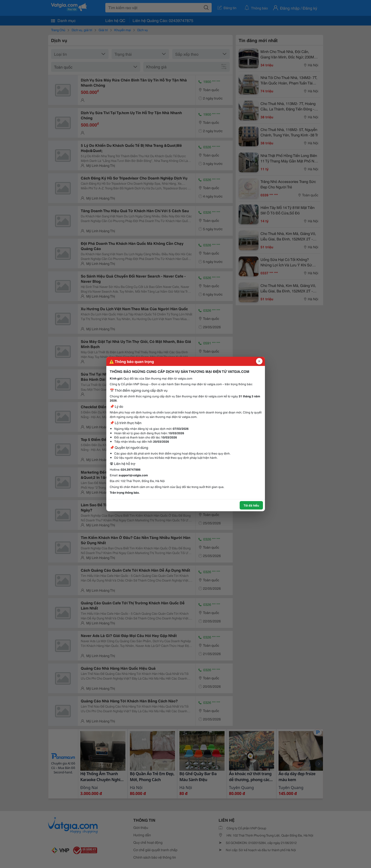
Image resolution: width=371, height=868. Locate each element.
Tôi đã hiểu (251, 505)
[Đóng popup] (259, 361)
